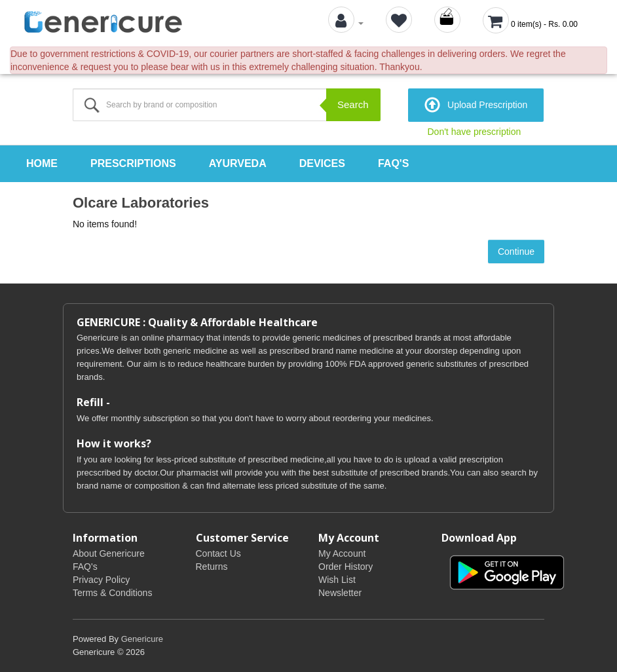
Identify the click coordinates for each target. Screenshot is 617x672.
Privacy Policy (101, 580)
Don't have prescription (475, 132)
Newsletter (340, 593)
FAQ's (393, 163)
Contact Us (218, 553)
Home (42, 163)
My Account (342, 553)
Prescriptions (133, 163)
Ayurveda (238, 163)
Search (353, 104)
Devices (322, 163)
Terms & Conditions (112, 593)
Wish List (337, 580)
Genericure (142, 639)
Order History (346, 567)
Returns (212, 567)
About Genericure (109, 553)
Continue (516, 252)
